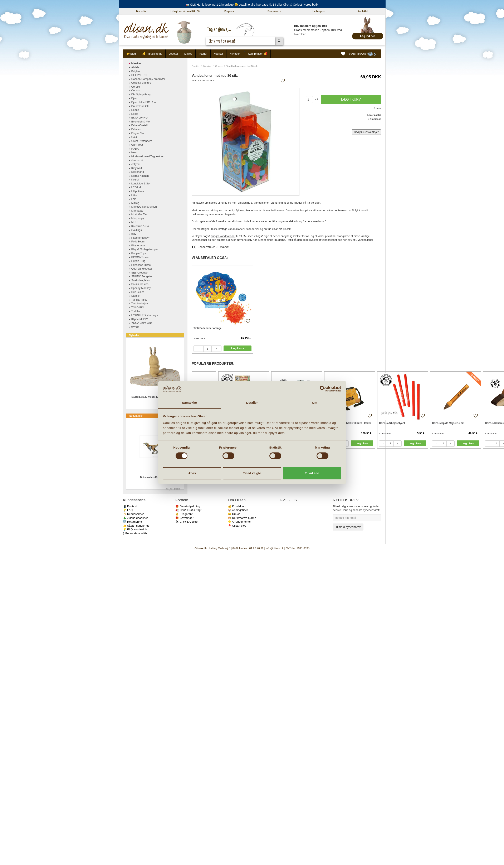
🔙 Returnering (133, 522)
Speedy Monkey (141, 288)
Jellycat (136, 164)
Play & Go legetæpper (145, 249)
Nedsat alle (136, 416)
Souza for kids (140, 284)
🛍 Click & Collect (187, 522)
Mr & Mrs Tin (139, 214)
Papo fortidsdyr (140, 238)
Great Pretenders (142, 141)
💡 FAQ (128, 510)
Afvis (192, 473)
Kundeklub (363, 11)
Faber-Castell (140, 125)
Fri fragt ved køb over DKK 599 (185, 11)
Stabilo (136, 296)
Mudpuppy (138, 218)
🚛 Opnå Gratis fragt (188, 510)
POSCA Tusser (140, 257)
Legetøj (173, 54)
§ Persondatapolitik (135, 533)
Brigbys (136, 71)
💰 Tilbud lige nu (152, 54)
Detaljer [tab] (252, 403)
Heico (135, 152)
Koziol (135, 180)
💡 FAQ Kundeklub (135, 529)
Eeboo (135, 110)
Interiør (203, 54)
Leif (134, 199)
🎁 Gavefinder (184, 518)
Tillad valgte (252, 473)
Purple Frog (138, 261)
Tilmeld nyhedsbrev (348, 527)
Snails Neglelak (141, 280)
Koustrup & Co (140, 226)
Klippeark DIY (140, 319)
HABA (135, 149)
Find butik (141, 11)
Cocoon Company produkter (148, 79)
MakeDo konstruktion (144, 207)
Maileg (188, 54)
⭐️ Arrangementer (239, 522)
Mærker (218, 54)
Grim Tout (137, 145)
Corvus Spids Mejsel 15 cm (448, 423)
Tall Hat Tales (139, 300)
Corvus (219, 66)
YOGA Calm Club (142, 323)
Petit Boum (138, 241)
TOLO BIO (138, 307)
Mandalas (137, 211)
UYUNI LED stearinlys (145, 315)
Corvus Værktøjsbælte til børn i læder (349, 423)
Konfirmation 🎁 (258, 54)
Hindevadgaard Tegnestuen (148, 156)
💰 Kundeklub (237, 506)
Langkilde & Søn (141, 183)
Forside (195, 66)
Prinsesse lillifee (141, 265)
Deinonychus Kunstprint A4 (155, 477)
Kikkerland (138, 172)
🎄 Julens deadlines (136, 518)
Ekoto (135, 114)
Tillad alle (312, 473)
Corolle (136, 87)
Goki (134, 137)
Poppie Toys (139, 253)
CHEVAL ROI (139, 75)
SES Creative (140, 273)
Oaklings (137, 230)
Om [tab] (315, 403)
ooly (134, 234)
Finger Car (138, 133)
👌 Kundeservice (134, 514)
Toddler (136, 311)
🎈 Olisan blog (237, 526)
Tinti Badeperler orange (207, 328)
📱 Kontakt (130, 506)
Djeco (135, 98)
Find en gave (319, 11)
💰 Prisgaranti (184, 514)
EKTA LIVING (140, 118)
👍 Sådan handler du (136, 526)
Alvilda (135, 67)
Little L (135, 195)
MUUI (135, 222)
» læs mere (199, 338)
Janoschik (137, 160)
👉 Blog (131, 54)
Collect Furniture (141, 83)
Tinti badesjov (140, 303)
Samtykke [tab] (189, 403)
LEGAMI (136, 187)
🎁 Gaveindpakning (188, 506)
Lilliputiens (138, 191)
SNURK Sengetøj (142, 276)
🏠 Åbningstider (238, 510)
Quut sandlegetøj (142, 269)
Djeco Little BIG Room (145, 102)
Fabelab (136, 129)
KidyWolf (137, 168)
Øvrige (135, 327)
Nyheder (235, 54)
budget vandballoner (223, 236)
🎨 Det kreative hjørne (242, 518)
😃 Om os (234, 514)
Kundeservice (274, 11)
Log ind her (368, 36)
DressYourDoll (140, 106)
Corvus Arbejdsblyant (392, 423)
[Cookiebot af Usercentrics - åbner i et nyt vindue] (323, 389)
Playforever (138, 245)
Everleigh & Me (141, 122)
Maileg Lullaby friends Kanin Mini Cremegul (155, 397)
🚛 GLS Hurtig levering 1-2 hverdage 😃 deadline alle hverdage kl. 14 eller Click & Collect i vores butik (252, 5)
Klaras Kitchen (140, 176)
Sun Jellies (138, 292)
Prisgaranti (230, 11)
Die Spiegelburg (141, 94)
